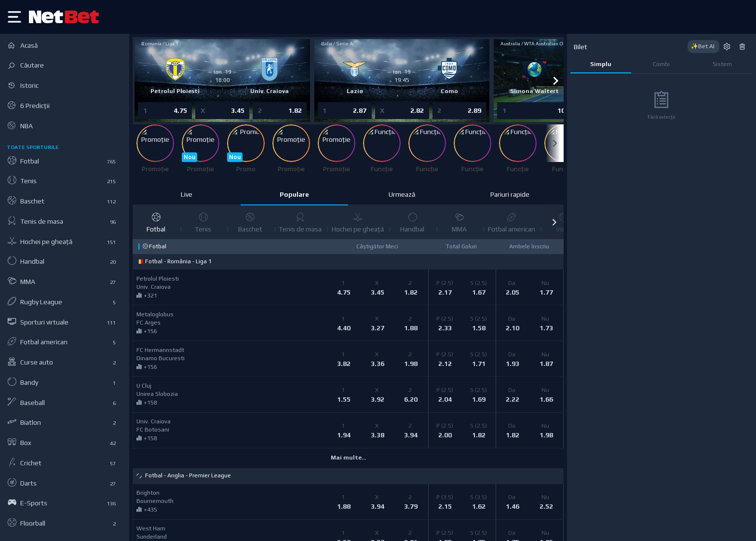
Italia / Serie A (337, 44)
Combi (661, 64)
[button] (554, 222)
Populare (294, 194)
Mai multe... (348, 458)
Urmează (402, 194)
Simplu (601, 64)
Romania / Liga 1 (160, 44)
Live (187, 194)
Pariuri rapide (510, 194)
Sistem (722, 64)
